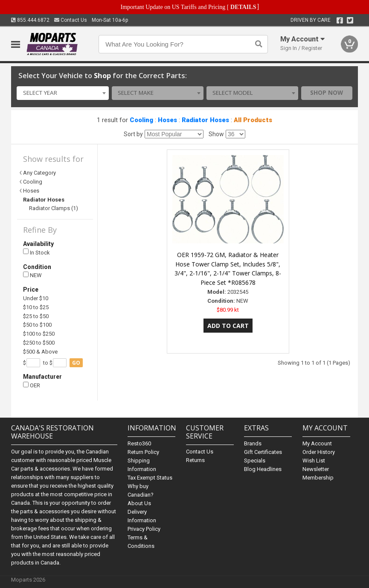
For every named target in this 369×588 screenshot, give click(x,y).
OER (32, 385)
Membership (318, 478)
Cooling (141, 120)
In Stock (36, 252)
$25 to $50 (36, 316)
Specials (255, 461)
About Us (139, 503)
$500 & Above (40, 352)
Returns (195, 460)
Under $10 (36, 298)
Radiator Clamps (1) (54, 208)
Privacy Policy (144, 529)
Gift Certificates (263, 452)
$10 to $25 (36, 307)
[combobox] (63, 93)
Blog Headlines (263, 469)
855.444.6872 (30, 20)
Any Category (39, 173)
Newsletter (316, 469)
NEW (32, 275)
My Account (317, 443)
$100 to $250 (39, 334)
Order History (319, 452)
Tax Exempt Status (150, 478)
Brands (253, 443)
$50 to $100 (37, 325)
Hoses (167, 120)
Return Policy (143, 452)
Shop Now (327, 93)
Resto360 (139, 443)
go (76, 363)
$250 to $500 (39, 343)
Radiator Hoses (205, 120)
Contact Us (71, 20)
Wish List (314, 461)
